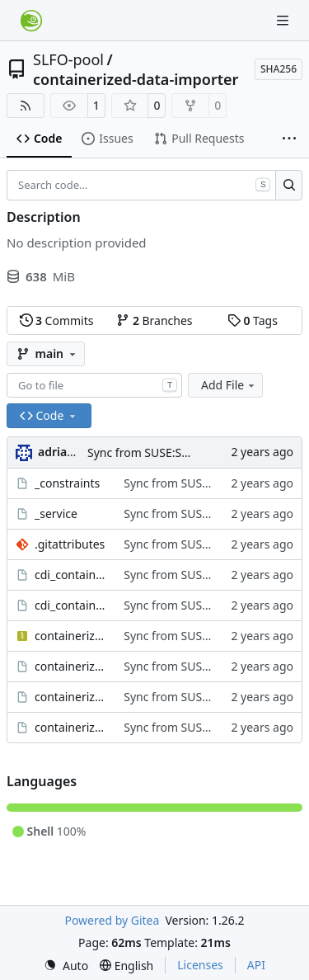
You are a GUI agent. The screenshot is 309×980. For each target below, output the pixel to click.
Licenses (200, 965)
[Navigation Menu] (284, 20)
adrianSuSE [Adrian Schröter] (69, 452)
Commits (57, 320)
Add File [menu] (229, 385)
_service (56, 514)
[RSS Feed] (26, 106)
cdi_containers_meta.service (71, 605)
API (256, 965)
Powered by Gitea (112, 920)
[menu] (66, 966)
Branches (154, 320)
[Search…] (289, 186)
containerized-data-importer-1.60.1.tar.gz (71, 636)
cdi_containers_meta (71, 575)
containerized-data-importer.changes (71, 697)
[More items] (289, 139)
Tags (253, 320)
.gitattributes (70, 544)
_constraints (67, 483)
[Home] (31, 21)
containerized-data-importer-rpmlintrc (71, 666)
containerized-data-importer (136, 79)
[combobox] (94, 385)
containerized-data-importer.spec (71, 727)
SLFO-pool (68, 59)
